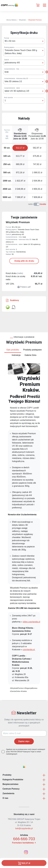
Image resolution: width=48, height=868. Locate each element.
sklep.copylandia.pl (31, 622)
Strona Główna (11, 20)
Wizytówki (22, 20)
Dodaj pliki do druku (24, 261)
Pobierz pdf (24, 287)
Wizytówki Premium (35, 20)
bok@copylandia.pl (24, 828)
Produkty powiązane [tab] (32, 350)
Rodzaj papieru (9, 47)
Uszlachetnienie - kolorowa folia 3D (16, 78)
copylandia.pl (29, 650)
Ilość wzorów (9, 98)
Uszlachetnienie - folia (12, 69)
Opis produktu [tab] (13, 350)
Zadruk (6, 60)
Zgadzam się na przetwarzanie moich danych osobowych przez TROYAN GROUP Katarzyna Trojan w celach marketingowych (26, 752)
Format (7, 38)
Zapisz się (24, 741)
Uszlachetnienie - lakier (12, 88)
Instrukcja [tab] (16, 355)
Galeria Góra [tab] (30, 355)
